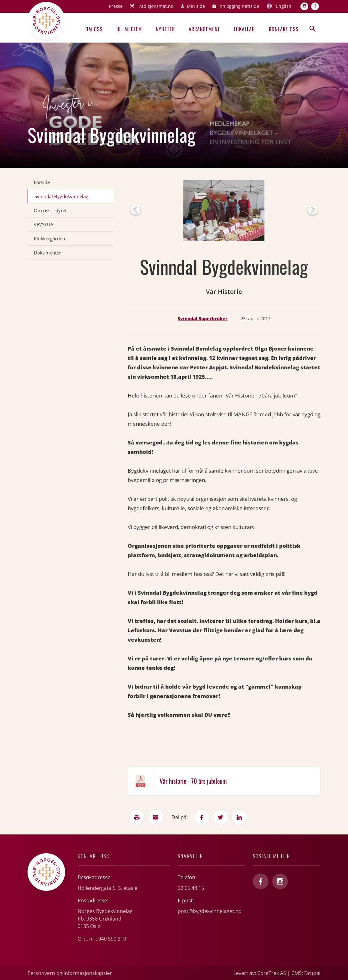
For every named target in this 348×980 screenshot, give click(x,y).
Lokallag (244, 29)
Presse (116, 6)
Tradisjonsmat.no (155, 6)
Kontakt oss (284, 29)
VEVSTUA (43, 224)
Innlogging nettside (239, 6)
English (284, 6)
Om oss (94, 29)
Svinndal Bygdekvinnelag (61, 196)
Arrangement (204, 29)
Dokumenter (47, 253)
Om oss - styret (50, 210)
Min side (196, 6)
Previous (136, 210)
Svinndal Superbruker (203, 318)
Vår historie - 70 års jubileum (193, 781)
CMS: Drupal (306, 973)
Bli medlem (129, 29)
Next (313, 210)
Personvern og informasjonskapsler (70, 973)
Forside (42, 182)
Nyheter (165, 29)
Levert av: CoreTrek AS (260, 973)
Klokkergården (49, 239)
